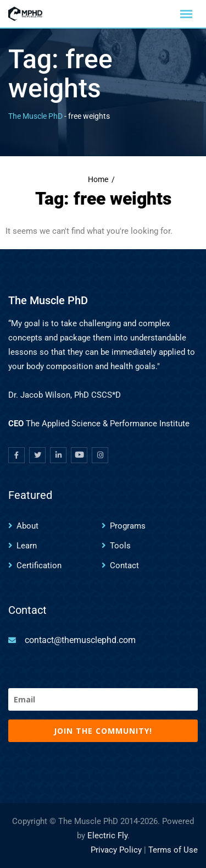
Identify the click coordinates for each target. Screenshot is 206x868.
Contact (124, 565)
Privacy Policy (116, 850)
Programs (128, 526)
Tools (120, 546)
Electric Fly (107, 836)
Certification (39, 565)
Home (98, 180)
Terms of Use (173, 850)
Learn (27, 546)
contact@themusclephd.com (80, 640)
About (27, 526)
